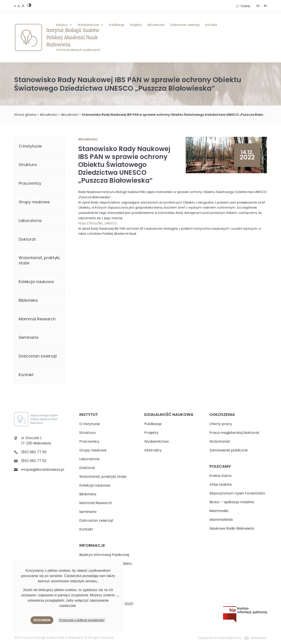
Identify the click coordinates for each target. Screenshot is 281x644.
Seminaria (29, 337)
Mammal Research (37, 319)
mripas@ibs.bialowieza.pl (43, 470)
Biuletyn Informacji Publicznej (104, 555)
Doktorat (27, 239)
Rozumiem (42, 620)
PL (265, 6)
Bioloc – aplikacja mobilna (232, 502)
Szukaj (245, 6)
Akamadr (259, 638)
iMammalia (219, 511)
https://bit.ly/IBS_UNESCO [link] (98, 223)
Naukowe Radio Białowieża (232, 528)
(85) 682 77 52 (34, 461)
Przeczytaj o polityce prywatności (82, 620)
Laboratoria (30, 221)
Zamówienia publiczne (229, 450)
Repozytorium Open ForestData (237, 493)
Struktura (28, 165)
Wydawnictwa (88, 25)
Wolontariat (220, 441)
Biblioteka (28, 300)
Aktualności (156, 25)
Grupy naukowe (34, 202)
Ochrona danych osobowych (78, 50)
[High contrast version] (29, 6)
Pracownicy (30, 183)
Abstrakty (153, 450)
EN (258, 6)
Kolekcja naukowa (36, 282)
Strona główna (25, 115)
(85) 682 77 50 (34, 452)
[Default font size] (15, 6)
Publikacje (117, 25)
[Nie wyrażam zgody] (117, 596)
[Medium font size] (19, 6)
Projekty (136, 25)
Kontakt (211, 25)
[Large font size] (23, 6)
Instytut (62, 25)
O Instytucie (30, 146)
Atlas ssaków (221, 484)
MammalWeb (221, 520)
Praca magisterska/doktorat (234, 433)
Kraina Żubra (220, 476)
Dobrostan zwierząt (185, 25)
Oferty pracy (221, 424)
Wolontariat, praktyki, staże (39, 260)
